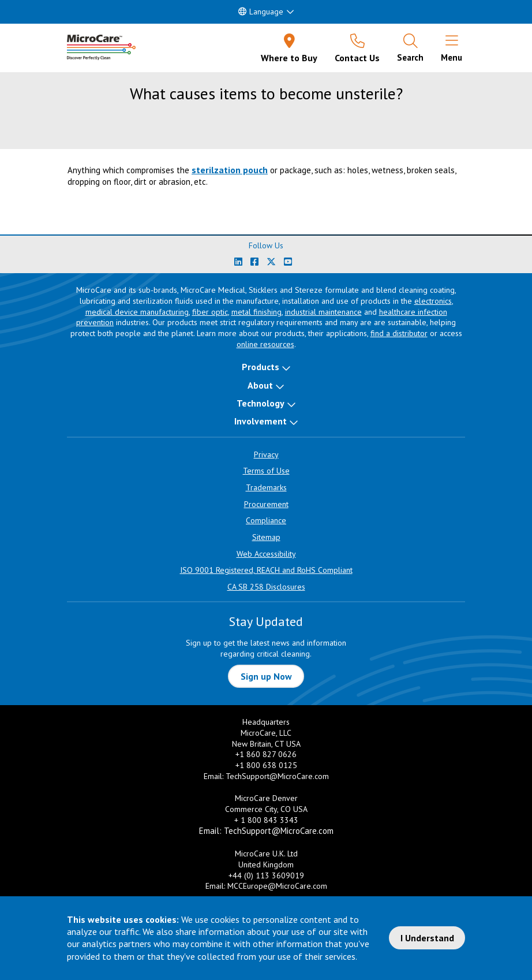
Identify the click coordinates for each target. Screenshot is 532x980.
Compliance (266, 520)
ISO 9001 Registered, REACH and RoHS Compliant (266, 570)
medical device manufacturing (137, 312)
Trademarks (266, 487)
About (260, 385)
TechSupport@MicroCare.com (277, 776)
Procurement (266, 504)
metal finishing (256, 312)
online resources (265, 344)
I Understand (427, 938)
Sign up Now (266, 676)
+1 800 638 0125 (266, 765)
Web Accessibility (266, 554)
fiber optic (210, 312)
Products (261, 367)
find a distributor (399, 333)
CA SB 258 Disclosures (266, 587)
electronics (433, 301)
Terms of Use (266, 471)
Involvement (261, 421)
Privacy (266, 454)
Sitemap (266, 537)
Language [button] (261, 12)
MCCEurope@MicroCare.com (277, 886)
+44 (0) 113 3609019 (266, 875)
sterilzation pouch (230, 170)
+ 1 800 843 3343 (266, 820)
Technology (261, 403)
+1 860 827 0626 (266, 754)
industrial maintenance (323, 312)
